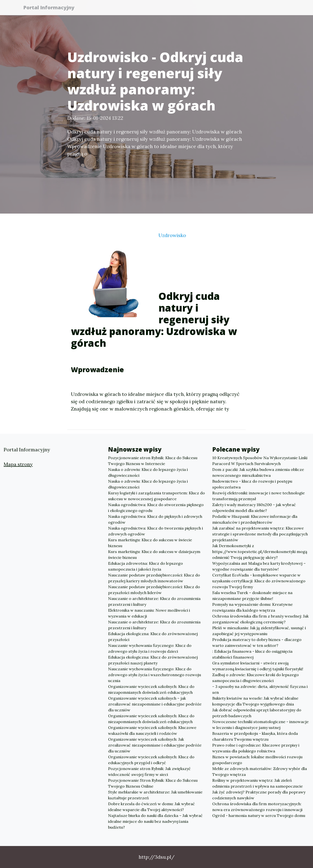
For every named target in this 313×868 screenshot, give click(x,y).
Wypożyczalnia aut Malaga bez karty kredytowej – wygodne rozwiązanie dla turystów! (259, 566)
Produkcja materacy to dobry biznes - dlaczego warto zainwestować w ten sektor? (257, 642)
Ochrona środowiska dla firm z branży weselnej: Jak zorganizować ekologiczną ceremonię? (260, 619)
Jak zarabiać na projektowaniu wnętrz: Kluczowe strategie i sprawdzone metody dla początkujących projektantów (260, 534)
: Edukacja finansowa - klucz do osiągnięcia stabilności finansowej (252, 654)
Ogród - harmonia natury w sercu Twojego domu (259, 815)
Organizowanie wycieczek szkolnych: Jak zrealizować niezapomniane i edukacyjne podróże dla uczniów (155, 745)
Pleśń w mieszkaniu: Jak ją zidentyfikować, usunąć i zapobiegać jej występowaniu (259, 631)
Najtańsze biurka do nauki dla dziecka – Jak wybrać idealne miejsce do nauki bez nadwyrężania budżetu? (155, 821)
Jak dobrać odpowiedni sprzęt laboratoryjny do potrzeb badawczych (257, 713)
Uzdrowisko (172, 235)
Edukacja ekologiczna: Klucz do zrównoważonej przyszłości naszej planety (153, 660)
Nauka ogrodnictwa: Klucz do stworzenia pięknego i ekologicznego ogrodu (156, 508)
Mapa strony (18, 464)
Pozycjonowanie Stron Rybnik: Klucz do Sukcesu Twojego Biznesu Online (153, 783)
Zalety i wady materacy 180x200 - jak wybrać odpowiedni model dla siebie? (254, 508)
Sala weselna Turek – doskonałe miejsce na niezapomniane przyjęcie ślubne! (252, 596)
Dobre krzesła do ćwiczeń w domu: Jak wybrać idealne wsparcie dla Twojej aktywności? (151, 807)
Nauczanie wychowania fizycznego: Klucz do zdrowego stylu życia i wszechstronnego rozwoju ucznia (155, 675)
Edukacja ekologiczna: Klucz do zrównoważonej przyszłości (153, 637)
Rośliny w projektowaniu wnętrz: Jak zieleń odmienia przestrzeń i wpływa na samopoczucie (257, 783)
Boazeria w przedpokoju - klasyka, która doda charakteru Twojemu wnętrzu (255, 736)
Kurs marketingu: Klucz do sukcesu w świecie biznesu (150, 543)
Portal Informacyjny (51, 8)
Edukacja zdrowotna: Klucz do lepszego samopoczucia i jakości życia (145, 566)
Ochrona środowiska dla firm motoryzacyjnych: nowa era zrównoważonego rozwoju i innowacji (257, 807)
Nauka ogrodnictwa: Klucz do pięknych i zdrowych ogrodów (155, 519)
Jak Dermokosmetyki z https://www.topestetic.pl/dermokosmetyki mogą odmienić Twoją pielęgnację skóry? (260, 552)
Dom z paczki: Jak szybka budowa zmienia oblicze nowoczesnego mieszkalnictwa (258, 472)
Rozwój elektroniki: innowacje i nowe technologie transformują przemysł (258, 496)
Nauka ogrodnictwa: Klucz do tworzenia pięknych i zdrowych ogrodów (156, 531)
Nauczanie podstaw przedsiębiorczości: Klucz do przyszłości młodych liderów (154, 590)
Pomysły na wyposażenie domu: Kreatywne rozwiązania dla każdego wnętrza (252, 607)
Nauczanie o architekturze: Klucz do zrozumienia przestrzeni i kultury (154, 601)
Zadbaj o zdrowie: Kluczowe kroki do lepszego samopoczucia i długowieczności (256, 678)
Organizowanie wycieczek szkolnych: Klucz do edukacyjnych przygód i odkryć (151, 760)
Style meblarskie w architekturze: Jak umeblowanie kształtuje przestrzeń (155, 795)
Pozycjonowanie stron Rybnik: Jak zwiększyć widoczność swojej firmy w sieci (149, 771)
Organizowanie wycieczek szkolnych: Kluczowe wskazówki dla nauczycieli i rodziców (152, 730)
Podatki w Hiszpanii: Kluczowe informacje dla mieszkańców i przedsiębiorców (255, 519)
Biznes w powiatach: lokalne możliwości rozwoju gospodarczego (257, 760)
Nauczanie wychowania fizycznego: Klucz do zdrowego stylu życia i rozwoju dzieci (150, 648)
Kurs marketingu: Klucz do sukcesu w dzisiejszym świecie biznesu (154, 554)
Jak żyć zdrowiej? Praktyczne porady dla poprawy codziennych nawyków (259, 795)
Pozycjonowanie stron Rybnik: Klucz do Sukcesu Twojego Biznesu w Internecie (153, 461)
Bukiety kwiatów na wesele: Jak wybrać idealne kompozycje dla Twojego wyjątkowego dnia (255, 701)
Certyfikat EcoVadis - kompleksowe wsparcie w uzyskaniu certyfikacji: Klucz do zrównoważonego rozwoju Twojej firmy (259, 581)
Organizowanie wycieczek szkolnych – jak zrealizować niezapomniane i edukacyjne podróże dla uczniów (155, 704)
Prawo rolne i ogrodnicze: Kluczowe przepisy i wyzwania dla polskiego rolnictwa (256, 748)
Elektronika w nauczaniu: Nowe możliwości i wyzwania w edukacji (149, 613)
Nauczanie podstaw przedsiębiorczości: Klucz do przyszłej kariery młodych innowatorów (154, 578)
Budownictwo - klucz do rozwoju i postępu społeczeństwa (252, 484)
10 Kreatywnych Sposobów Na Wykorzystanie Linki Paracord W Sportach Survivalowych (260, 461)
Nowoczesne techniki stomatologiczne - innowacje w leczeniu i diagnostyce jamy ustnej (260, 725)
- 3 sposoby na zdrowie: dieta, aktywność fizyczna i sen (260, 689)
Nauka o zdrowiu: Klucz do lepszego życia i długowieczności (148, 472)
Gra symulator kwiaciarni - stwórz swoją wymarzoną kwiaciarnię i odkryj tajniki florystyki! (258, 666)
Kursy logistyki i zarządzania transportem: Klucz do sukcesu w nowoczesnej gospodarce (156, 496)
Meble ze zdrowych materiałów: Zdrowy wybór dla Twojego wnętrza (260, 771)
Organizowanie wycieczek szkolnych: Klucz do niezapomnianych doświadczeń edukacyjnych (151, 689)
